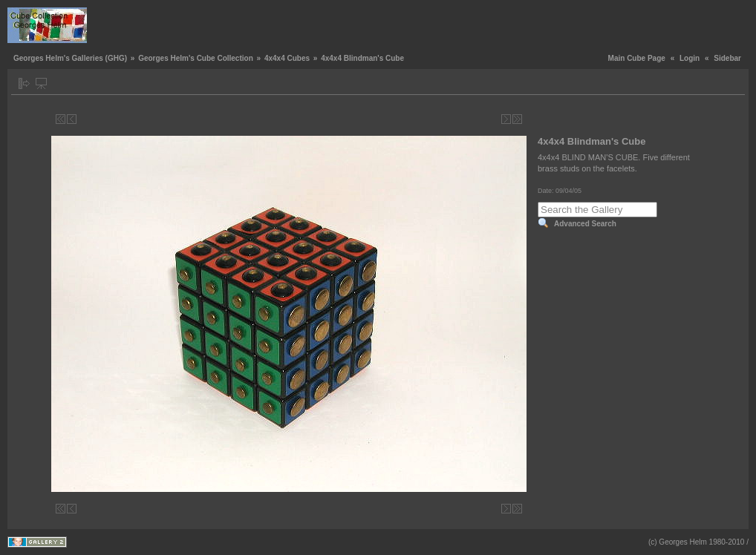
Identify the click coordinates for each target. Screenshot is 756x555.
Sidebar (727, 58)
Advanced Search (585, 224)
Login (690, 58)
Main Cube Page (637, 58)
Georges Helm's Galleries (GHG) (70, 58)
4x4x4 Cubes (287, 58)
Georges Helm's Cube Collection (196, 58)
